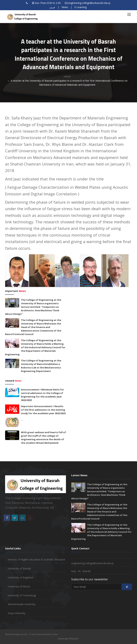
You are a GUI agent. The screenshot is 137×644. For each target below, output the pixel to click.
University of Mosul (19, 586)
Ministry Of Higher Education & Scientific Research (36, 559)
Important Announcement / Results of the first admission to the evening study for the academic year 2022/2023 (43, 410)
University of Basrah (19, 568)
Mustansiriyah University (22, 604)
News (65, 7)
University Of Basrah (68, 639)
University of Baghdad (20, 577)
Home (67, 76)
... (22, 419)
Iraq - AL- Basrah (81, 571)
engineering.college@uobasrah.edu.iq (89, 3)
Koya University (17, 613)
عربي (52, 7)
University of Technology (22, 595)
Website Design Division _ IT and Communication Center (32, 634)
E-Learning (80, 7)
